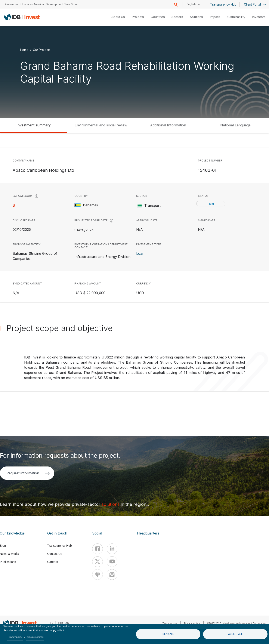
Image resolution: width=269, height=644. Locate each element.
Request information (28, 473)
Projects (138, 17)
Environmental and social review (101, 125)
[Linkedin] (112, 549)
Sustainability (236, 17)
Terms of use (170, 623)
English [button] (191, 4)
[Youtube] (112, 562)
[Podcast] (98, 574)
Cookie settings (35, 637)
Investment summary (34, 125)
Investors (259, 17)
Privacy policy (15, 637)
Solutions (196, 17)
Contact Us (55, 554)
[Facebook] (98, 549)
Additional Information (168, 125)
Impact (215, 17)
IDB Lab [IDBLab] (63, 623)
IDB (50, 623)
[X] (98, 562)
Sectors (177, 17)
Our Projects (42, 50)
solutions (111, 504)
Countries (158, 17)
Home (24, 50)
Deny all (168, 634)
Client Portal (255, 4)
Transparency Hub (223, 4)
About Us (118, 17)
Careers (53, 562)
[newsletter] (112, 574)
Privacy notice (192, 623)
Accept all (235, 634)
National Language (235, 125)
